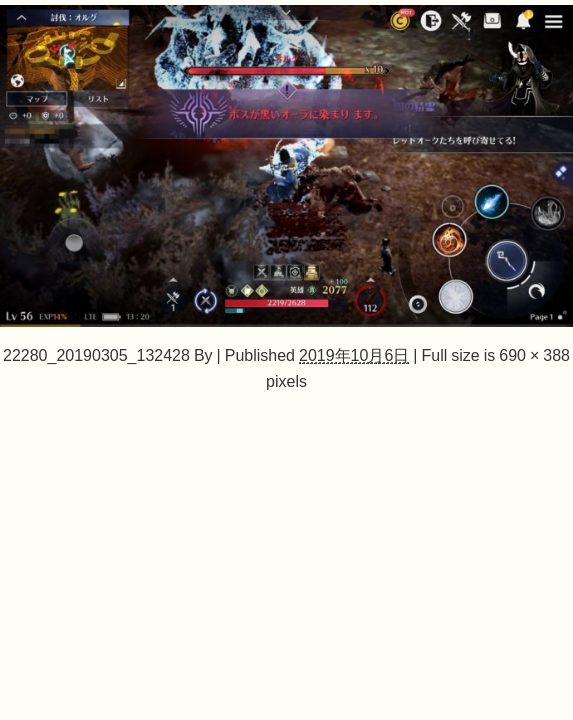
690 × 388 (534, 355)
